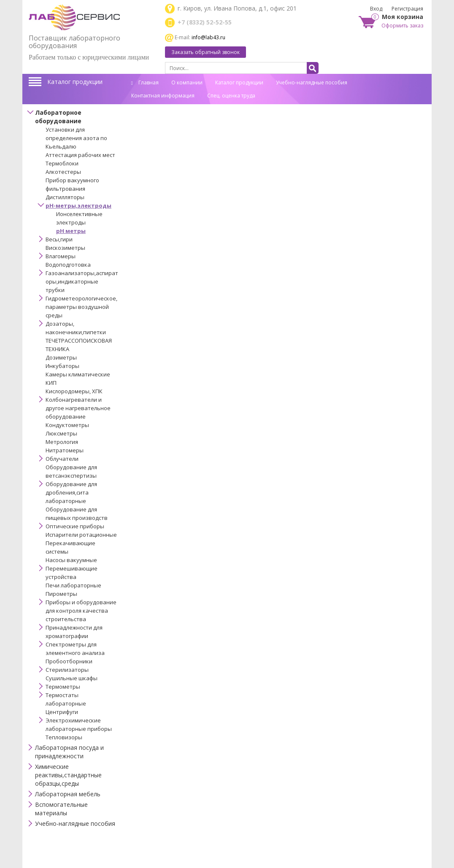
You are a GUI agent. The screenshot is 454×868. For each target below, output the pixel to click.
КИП (51, 383)
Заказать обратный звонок (205, 52)
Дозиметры (61, 357)
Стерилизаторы (67, 670)
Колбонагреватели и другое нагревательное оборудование (78, 408)
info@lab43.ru (208, 37)
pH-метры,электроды (78, 206)
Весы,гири (59, 239)
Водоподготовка (68, 265)
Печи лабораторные (73, 585)
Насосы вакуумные (71, 560)
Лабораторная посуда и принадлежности (69, 752)
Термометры (63, 687)
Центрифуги (62, 712)
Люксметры (61, 433)
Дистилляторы (65, 197)
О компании (187, 82)
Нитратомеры (65, 450)
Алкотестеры (63, 172)
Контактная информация (163, 96)
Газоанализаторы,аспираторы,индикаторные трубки (82, 281)
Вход (376, 9)
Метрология (62, 442)
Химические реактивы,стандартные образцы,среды (68, 775)
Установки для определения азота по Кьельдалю (76, 138)
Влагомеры (61, 256)
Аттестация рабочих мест (80, 155)
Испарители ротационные (81, 535)
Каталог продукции (75, 82)
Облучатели (62, 459)
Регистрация (407, 9)
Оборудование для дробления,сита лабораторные (71, 492)
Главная (145, 82)
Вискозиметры (65, 248)
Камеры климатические (78, 374)
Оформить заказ (402, 26)
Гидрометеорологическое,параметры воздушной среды (81, 307)
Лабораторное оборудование (58, 117)
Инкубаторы (62, 366)
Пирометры (61, 594)
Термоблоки (62, 163)
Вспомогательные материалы (61, 809)
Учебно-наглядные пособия (312, 82)
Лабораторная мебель (68, 794)
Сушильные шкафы (72, 678)
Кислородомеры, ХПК (74, 391)
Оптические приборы (75, 526)
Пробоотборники (69, 661)
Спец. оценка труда (231, 96)
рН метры (71, 231)
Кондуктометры (67, 425)
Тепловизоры (64, 737)
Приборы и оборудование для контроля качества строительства (81, 611)
